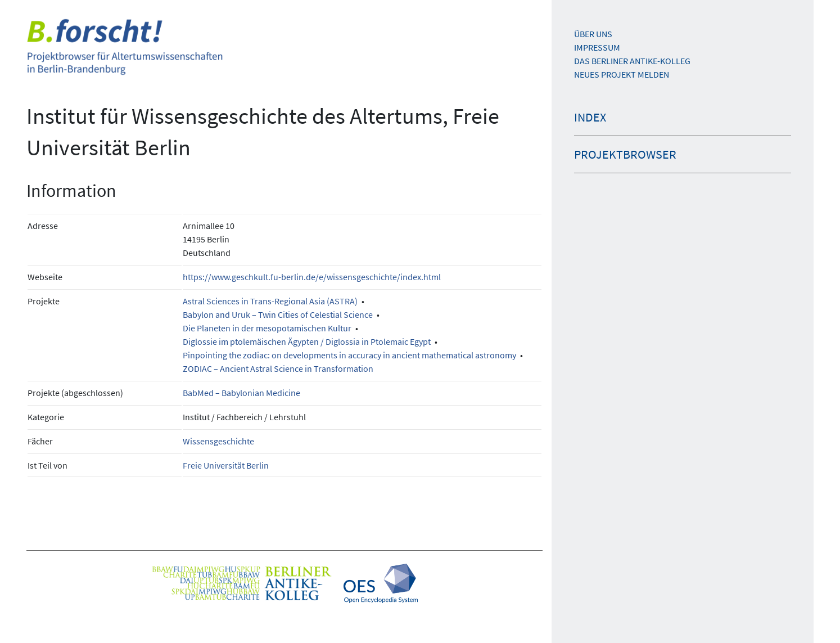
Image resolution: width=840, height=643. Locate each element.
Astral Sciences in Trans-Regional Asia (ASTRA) (270, 301)
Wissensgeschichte (218, 441)
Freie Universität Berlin (226, 465)
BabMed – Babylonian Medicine (241, 393)
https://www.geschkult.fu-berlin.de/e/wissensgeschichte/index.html (312, 277)
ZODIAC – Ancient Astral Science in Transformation (278, 368)
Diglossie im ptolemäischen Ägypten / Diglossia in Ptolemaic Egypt (307, 341)
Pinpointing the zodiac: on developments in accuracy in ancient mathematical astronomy (349, 355)
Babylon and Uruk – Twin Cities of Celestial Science (278, 314)
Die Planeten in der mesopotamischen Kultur (267, 328)
